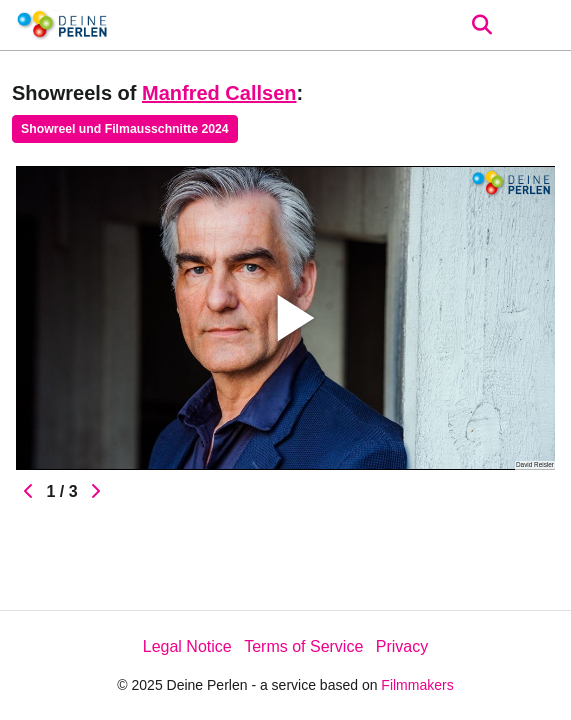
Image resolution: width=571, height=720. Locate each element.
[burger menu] (541, 25)
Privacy (402, 646)
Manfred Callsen (219, 93)
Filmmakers (417, 685)
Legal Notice (187, 646)
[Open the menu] (481, 25)
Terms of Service (303, 646)
